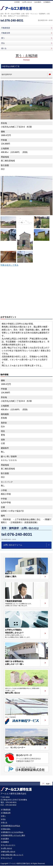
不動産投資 (6, 28)
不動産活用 (6, 33)
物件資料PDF (7, 74)
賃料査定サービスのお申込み (13, 832)
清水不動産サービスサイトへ (26, 712)
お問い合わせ (27, 2)
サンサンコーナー (9, 845)
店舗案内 (47, 2)
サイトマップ (7, 858)
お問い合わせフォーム (13, 545)
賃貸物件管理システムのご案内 (14, 835)
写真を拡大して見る (9, 265)
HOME (18, 2)
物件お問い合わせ (9, 852)
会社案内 (38, 2)
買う (3, 38)
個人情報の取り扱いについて (13, 855)
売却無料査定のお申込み (11, 826)
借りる (4, 48)
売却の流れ (6, 829)
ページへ (26, 568)
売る (3, 43)
